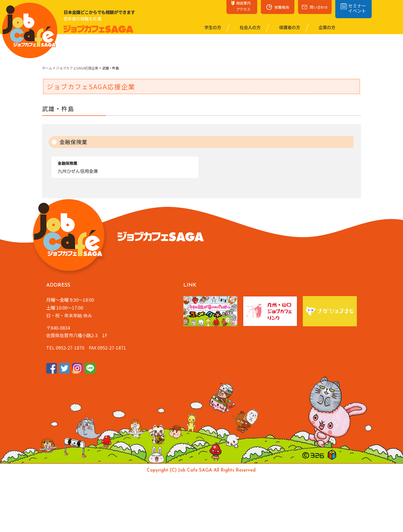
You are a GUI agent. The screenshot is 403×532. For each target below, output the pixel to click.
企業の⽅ (326, 27)
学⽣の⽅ (212, 27)
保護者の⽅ (289, 27)
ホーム (47, 68)
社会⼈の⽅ (250, 27)
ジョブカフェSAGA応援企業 (77, 68)
